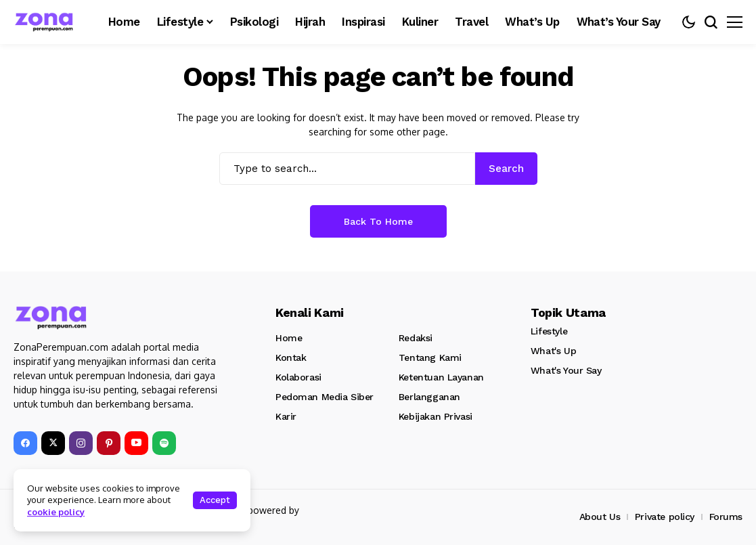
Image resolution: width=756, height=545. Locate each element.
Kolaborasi (298, 377)
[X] (53, 443)
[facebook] (25, 443)
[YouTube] (136, 443)
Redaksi (416, 338)
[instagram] (81, 443)
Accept (215, 500)
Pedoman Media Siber (325, 397)
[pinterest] (109, 443)
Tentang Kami (430, 357)
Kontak (291, 357)
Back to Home (378, 221)
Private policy (665, 517)
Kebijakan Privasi (436, 416)
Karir (286, 416)
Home (289, 338)
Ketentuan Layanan (441, 377)
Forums (726, 517)
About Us (600, 517)
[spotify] (164, 443)
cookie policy (56, 512)
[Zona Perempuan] (51, 22)
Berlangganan (429, 397)
